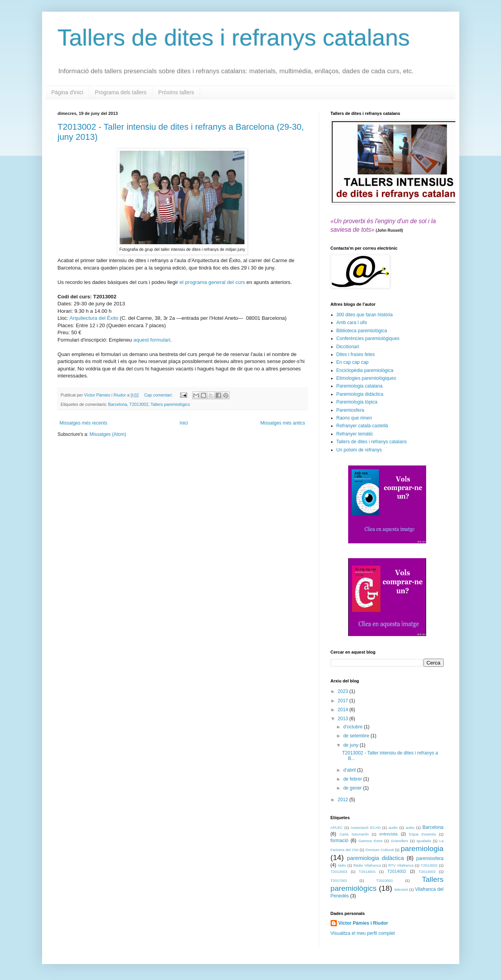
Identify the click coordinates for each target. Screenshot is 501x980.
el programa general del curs (212, 282)
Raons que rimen (354, 418)
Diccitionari (348, 347)
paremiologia (422, 849)
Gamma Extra (370, 841)
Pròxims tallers (176, 92)
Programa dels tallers (121, 92)
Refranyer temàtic (355, 434)
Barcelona (118, 404)
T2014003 (427, 872)
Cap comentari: (159, 395)
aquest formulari (152, 340)
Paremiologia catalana (360, 386)
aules (410, 828)
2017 (343, 701)
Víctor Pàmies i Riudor (363, 923)
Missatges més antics (283, 423)
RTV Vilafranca (401, 865)
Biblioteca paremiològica (362, 331)
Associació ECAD (366, 828)
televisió (401, 889)
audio (393, 828)
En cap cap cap (353, 362)
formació (340, 841)
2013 (343, 719)
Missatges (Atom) (108, 434)
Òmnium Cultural (379, 850)
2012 (343, 800)
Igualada (424, 841)
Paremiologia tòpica (357, 402)
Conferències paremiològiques (368, 338)
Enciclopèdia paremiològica (365, 370)
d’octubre (353, 727)
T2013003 (339, 872)
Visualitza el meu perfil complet (363, 933)
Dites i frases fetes (356, 354)
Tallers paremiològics (170, 404)
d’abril (350, 770)
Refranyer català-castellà (362, 426)
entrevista (389, 834)
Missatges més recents (84, 423)
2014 (343, 710)
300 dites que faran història (365, 315)
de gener (353, 788)
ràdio (342, 865)
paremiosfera (430, 858)
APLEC (337, 828)
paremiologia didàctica (375, 858)
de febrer (353, 779)
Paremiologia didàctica (360, 394)
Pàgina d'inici (67, 92)
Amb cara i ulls (352, 323)
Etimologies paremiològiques (366, 378)
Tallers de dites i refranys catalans (234, 38)
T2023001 (385, 880)
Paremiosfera (350, 410)
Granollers (400, 841)
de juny (351, 745)
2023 (343, 691)
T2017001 (339, 880)
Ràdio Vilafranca (367, 865)
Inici (184, 423)
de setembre (357, 736)
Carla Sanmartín (354, 834)
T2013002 (139, 404)
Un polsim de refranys (359, 450)
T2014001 (367, 872)
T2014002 (397, 871)
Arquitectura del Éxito (94, 318)
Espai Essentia (422, 834)
